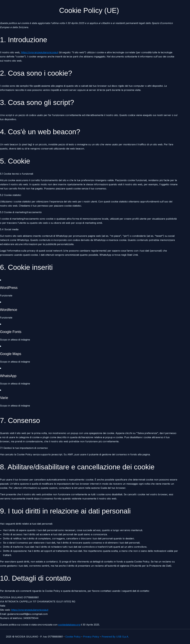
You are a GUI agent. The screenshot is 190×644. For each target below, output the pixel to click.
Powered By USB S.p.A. (115, 637)
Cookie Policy (73, 637)
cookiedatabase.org (69, 625)
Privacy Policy (91, 637)
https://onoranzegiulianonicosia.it (40, 52)
